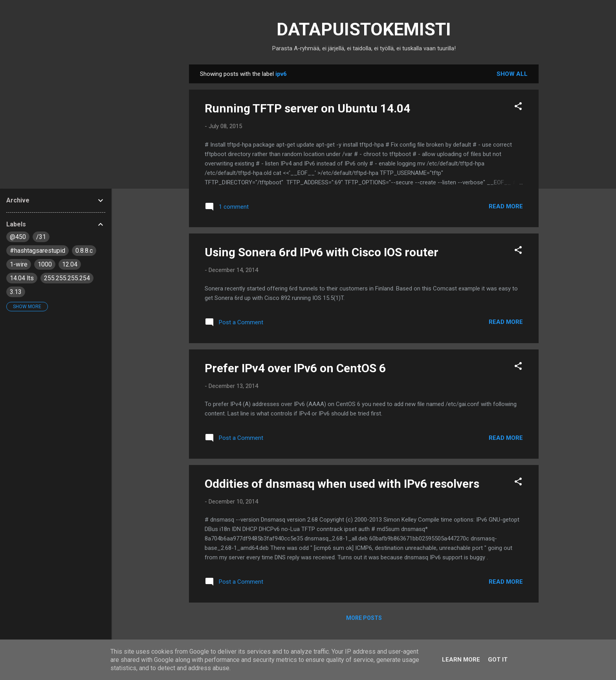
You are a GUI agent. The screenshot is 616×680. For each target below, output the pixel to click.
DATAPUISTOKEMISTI (364, 29)
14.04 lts (22, 278)
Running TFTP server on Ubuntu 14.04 (307, 108)
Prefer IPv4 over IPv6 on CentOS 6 (295, 368)
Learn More (461, 660)
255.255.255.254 (67, 278)
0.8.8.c (84, 251)
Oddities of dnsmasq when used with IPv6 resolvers (342, 484)
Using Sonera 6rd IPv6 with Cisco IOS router (322, 252)
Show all (512, 74)
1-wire (19, 264)
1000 (45, 264)
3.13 (16, 292)
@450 (18, 237)
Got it (498, 660)
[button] (518, 108)
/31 (41, 237)
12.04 (70, 264)
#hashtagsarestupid (38, 251)
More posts (364, 618)
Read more (506, 206)
